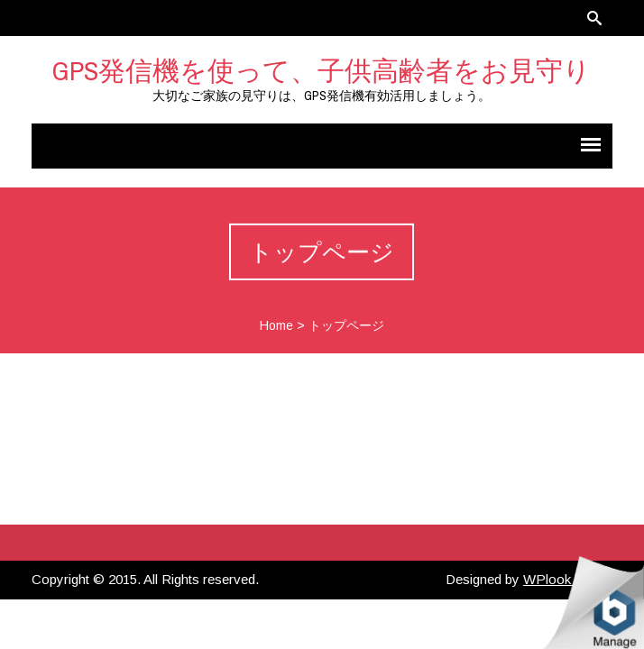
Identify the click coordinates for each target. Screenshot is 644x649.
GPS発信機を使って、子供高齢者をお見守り (322, 70)
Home (276, 325)
